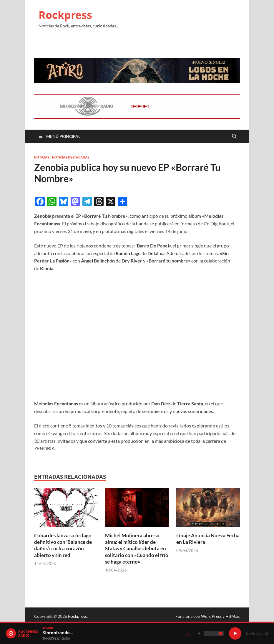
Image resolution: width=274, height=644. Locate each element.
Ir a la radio (257, 633)
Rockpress (65, 15)
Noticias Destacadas (71, 157)
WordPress (211, 616)
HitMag (232, 616)
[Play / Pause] (235, 633)
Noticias (42, 157)
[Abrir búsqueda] (234, 136)
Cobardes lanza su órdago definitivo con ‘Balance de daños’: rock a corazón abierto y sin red (63, 545)
